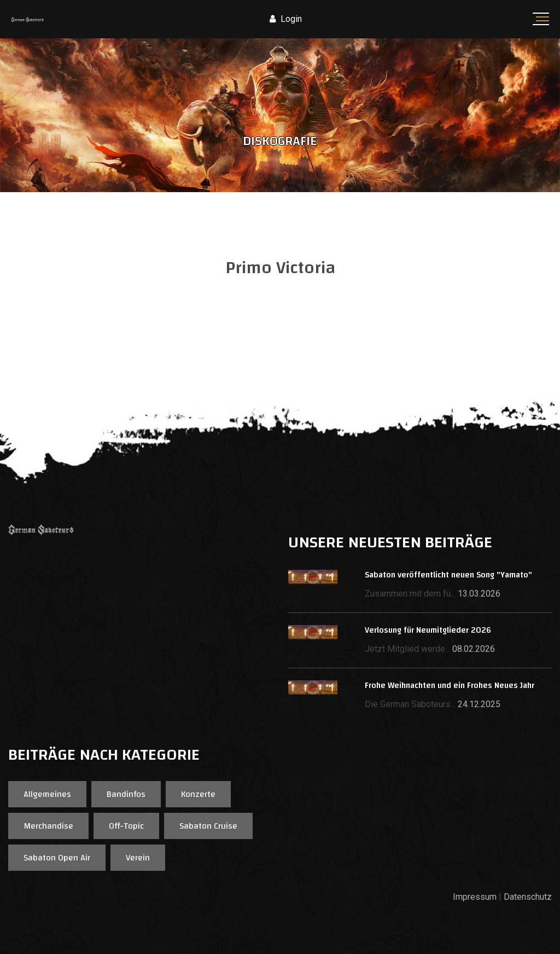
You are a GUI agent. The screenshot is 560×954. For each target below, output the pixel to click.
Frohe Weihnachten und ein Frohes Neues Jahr (450, 686)
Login (286, 19)
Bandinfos (126, 794)
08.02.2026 (474, 649)
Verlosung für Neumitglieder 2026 (428, 630)
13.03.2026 (479, 594)
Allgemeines (47, 794)
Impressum (475, 897)
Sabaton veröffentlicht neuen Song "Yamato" (448, 575)
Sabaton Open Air (57, 858)
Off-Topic (126, 826)
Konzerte (198, 794)
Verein (138, 858)
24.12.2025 (479, 704)
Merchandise (48, 826)
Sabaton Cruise (208, 826)
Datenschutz (528, 897)
